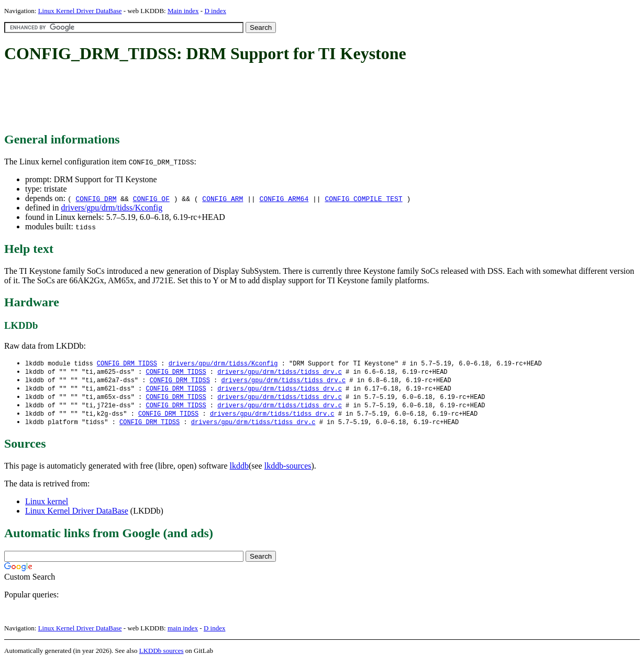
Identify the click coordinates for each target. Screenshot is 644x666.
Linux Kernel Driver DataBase (80, 11)
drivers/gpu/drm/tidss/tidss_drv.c (280, 373)
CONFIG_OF (151, 198)
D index (215, 11)
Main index (183, 11)
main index (183, 632)
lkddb (239, 470)
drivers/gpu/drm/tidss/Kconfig (112, 208)
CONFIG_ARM (223, 198)
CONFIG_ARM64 (284, 198)
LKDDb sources (162, 655)
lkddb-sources (288, 470)
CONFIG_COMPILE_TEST (363, 198)
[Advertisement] (195, 98)
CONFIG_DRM (96, 198)
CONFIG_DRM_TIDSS (127, 364)
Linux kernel (47, 506)
